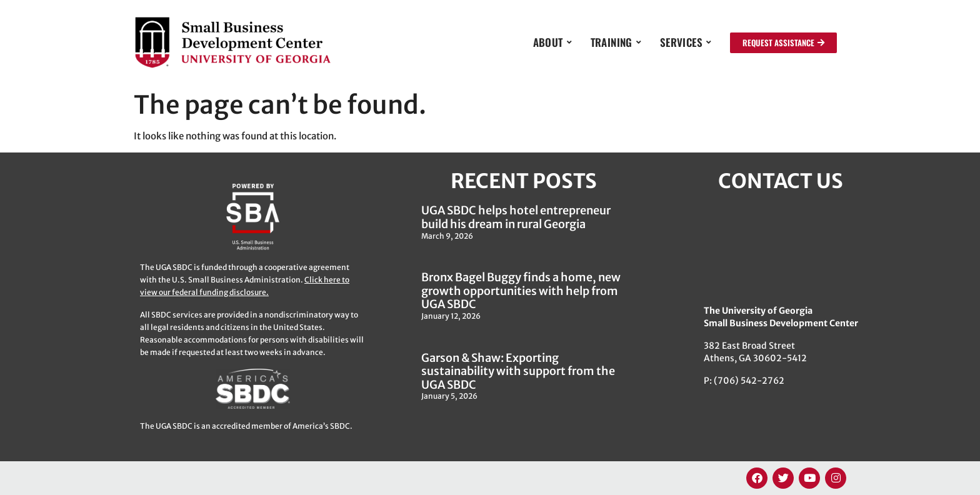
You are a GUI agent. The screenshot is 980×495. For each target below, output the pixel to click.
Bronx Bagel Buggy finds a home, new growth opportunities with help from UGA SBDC (521, 291)
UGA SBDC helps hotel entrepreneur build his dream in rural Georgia (516, 217)
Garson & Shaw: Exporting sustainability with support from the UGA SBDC (518, 371)
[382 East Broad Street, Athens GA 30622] (781, 248)
